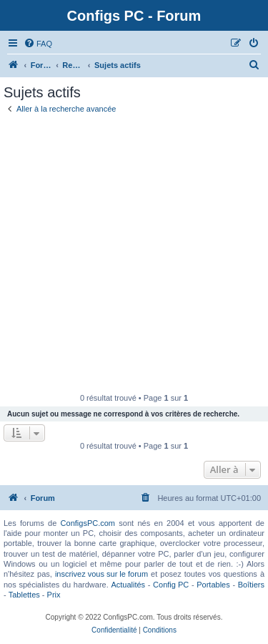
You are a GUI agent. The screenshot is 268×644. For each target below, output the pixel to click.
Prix (54, 595)
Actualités (128, 585)
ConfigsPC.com (88, 523)
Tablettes (24, 595)
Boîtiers (251, 585)
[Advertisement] (134, 252)
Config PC (171, 585)
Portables (213, 585)
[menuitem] (38, 44)
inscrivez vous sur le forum (101, 574)
